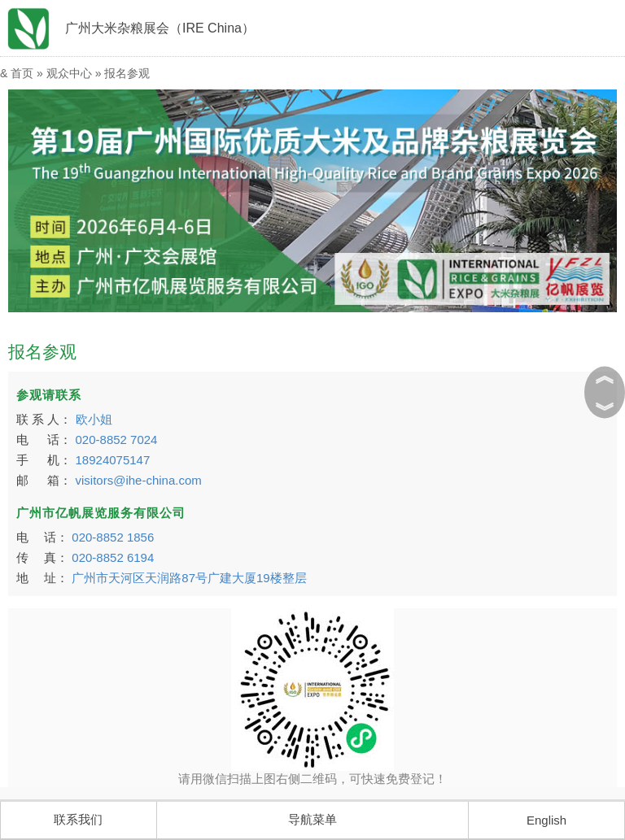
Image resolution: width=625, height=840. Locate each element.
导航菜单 (312, 819)
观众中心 (69, 73)
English (546, 820)
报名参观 (127, 73)
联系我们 (78, 819)
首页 (22, 73)
